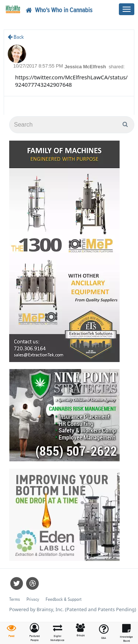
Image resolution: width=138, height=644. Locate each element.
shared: (117, 67)
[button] (35, 633)
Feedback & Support (63, 600)
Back (16, 37)
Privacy (33, 600)
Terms (15, 600)
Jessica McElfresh (86, 67)
